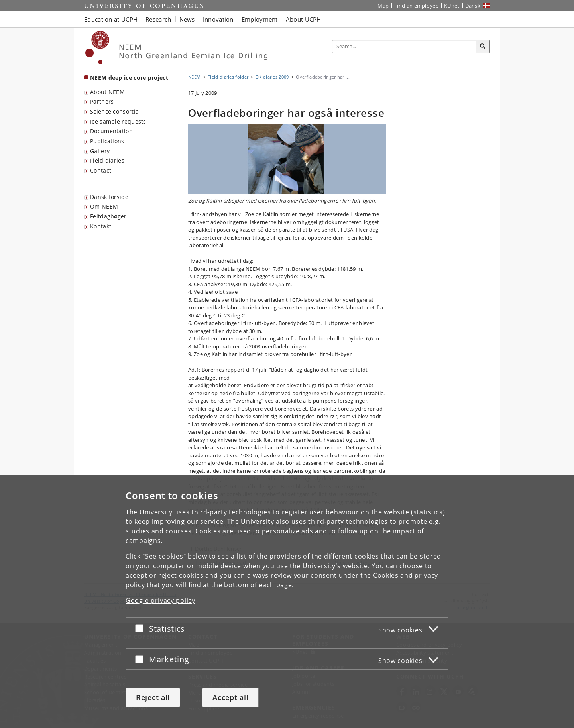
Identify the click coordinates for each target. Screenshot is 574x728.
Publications (107, 141)
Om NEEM (104, 206)
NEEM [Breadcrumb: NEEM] (194, 77)
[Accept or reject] (141, 628)
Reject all (153, 697)
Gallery (100, 151)
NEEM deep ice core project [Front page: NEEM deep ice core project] (129, 78)
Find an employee (416, 6)
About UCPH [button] (304, 19)
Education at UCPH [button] (111, 19)
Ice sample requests (118, 121)
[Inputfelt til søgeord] (404, 46)
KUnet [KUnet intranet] (452, 6)
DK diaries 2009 (272, 77)
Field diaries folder (228, 77)
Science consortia (114, 111)
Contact (101, 170)
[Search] (483, 47)
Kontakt (101, 226)
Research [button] (158, 19)
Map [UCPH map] (383, 6)
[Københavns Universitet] (97, 48)
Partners (102, 101)
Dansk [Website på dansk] (473, 6)
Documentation (111, 131)
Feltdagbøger (108, 216)
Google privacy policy (160, 600)
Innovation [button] (218, 19)
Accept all (230, 697)
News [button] (187, 19)
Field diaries (107, 160)
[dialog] (287, 601)
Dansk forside (109, 197)
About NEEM (107, 92)
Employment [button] (260, 19)
